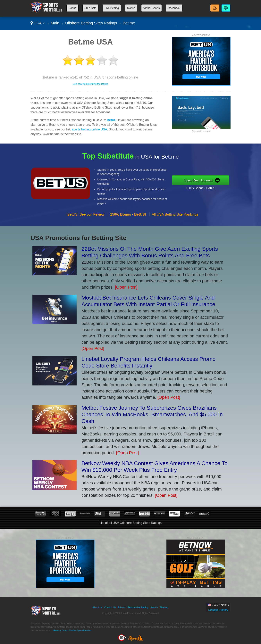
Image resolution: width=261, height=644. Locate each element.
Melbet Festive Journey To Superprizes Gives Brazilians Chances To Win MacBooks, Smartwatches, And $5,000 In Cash (152, 414)
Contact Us (110, 607)
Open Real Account (210, 180)
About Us (98, 607)
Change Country (218, 610)
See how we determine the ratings (90, 84)
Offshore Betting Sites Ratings (91, 23)
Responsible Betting (138, 607)
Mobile (131, 8)
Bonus (72, 8)
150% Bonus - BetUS (212, 186)
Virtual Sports (152, 8)
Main (55, 23)
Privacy (122, 607)
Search (154, 607)
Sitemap (164, 607)
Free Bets (91, 8)
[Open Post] (126, 287)
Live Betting (112, 8)
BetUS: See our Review (86, 226)
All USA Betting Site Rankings (175, 226)
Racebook (174, 8)
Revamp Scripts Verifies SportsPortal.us (72, 630)
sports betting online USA (90, 129)
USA (38, 23)
